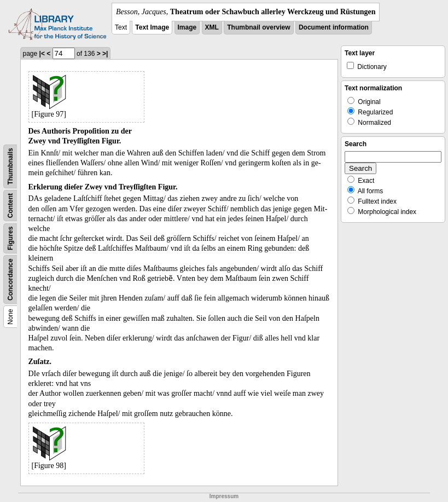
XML (212, 27)
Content (10, 206)
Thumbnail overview (258, 27)
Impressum (224, 496)
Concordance (10, 279)
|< (42, 54)
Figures (10, 238)
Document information (334, 27)
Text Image (152, 27)
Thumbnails (10, 166)
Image (187, 27)
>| (105, 54)
